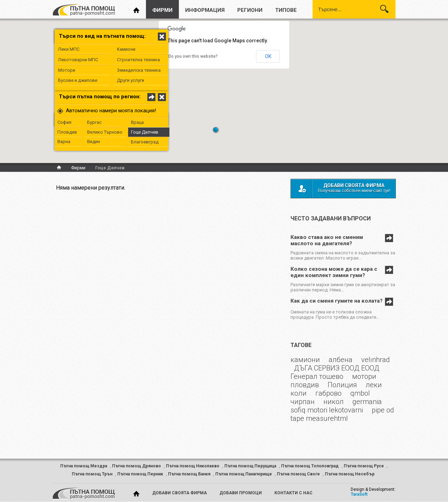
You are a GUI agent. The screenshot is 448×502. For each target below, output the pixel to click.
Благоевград (145, 142)
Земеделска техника (139, 70)
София (64, 122)
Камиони (126, 49)
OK (268, 56)
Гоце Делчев (145, 132)
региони (250, 10)
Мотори (67, 70)
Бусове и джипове (78, 80)
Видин (94, 142)
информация (205, 10)
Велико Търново (105, 132)
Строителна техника (138, 60)
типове (286, 10)
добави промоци (241, 493)
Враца (137, 122)
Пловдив (67, 132)
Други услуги (131, 80)
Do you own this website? (193, 56)
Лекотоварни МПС (78, 60)
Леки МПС (69, 49)
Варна (64, 142)
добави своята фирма (180, 493)
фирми (162, 10)
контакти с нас (293, 493)
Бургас (94, 122)
